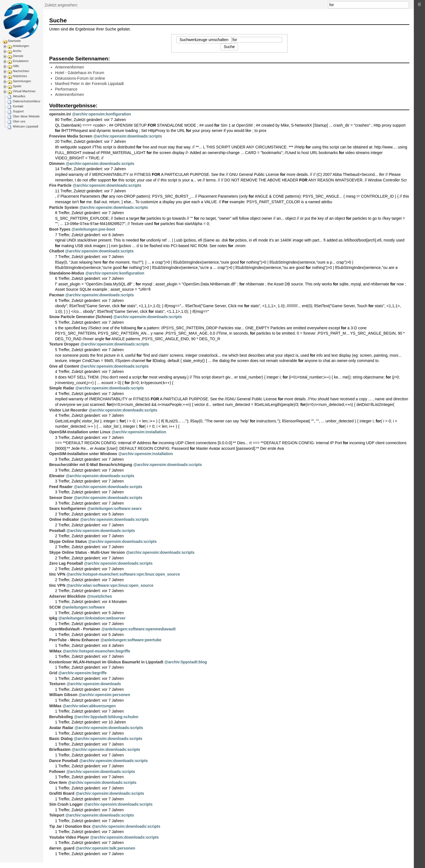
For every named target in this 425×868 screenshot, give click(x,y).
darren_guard (62, 848)
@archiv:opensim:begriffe (83, 673)
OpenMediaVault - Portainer (75, 629)
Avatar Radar (61, 728)
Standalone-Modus (67, 273)
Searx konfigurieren (68, 508)
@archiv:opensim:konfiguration (102, 114)
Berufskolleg (61, 717)
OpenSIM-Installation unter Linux (80, 432)
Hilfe (16, 66)
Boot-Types (60, 229)
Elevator (57, 476)
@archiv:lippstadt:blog (186, 662)
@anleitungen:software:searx (114, 508)
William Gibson (63, 695)
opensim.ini (60, 114)
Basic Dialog (61, 739)
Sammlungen (22, 81)
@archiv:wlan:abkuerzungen (89, 706)
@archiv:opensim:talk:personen (105, 848)
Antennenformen (70, 67)
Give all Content (64, 366)
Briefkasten (60, 749)
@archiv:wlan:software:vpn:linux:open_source (110, 585)
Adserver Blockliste (67, 596)
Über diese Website (26, 116)
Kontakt (18, 106)
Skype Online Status (68, 541)
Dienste (18, 56)
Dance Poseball (64, 761)
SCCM (55, 607)
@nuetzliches (99, 596)
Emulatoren (21, 61)
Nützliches (20, 76)
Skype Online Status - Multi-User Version (87, 552)
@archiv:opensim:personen (104, 695)
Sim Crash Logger (66, 804)
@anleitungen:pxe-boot (93, 229)
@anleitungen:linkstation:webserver (92, 618)
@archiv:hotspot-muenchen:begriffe (96, 651)
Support (18, 111)
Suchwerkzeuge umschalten (204, 40)
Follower (57, 772)
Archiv (17, 51)
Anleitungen (21, 46)
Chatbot (57, 251)
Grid (53, 673)
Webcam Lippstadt (26, 126)
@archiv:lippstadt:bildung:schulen (106, 717)
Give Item (58, 782)
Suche (406, 5)
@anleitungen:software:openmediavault (139, 629)
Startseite (14, 41)
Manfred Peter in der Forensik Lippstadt (89, 84)
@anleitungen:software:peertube (131, 640)
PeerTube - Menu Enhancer (74, 640)
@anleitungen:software (83, 607)
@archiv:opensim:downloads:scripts (128, 136)
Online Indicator (64, 519)
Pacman (57, 295)
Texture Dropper (64, 344)
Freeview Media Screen (71, 136)
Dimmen (57, 164)
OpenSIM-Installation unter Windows (83, 454)
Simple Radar (62, 388)
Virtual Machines (24, 91)
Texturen (57, 684)
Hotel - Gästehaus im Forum (80, 73)
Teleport (57, 815)
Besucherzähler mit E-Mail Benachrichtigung (91, 465)
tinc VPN (57, 574)
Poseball (57, 531)
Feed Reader (61, 487)
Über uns (19, 121)
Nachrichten (21, 71)
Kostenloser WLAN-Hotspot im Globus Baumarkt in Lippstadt (106, 662)
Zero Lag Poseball (66, 563)
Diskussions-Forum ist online (80, 78)
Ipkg (53, 618)
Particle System (64, 207)
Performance (66, 89)
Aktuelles (19, 96)
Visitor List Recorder (68, 410)
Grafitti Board (62, 793)
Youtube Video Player (69, 837)
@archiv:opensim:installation (139, 432)
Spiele (17, 86)
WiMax (55, 651)
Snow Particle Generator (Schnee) (81, 317)
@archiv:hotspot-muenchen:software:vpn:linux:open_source (123, 574)
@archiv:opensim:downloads (94, 684)
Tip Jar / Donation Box (70, 826)
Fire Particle (60, 185)
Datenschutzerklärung (28, 101)
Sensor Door (61, 498)
